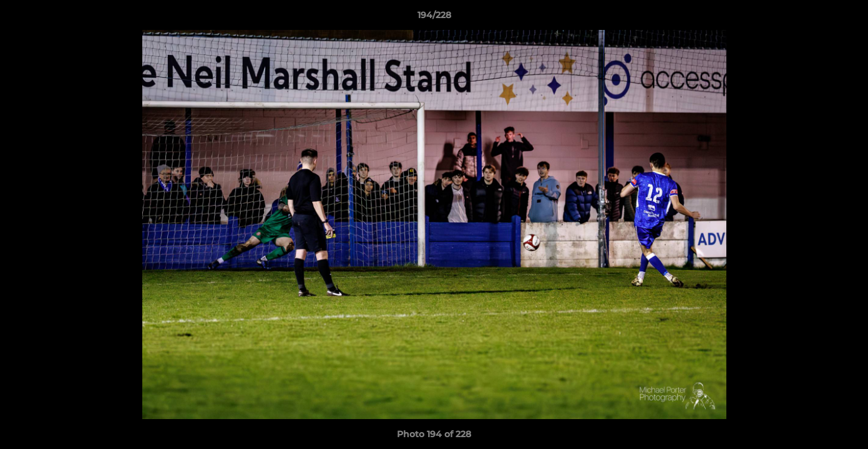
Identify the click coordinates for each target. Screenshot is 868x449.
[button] (846, 18)
